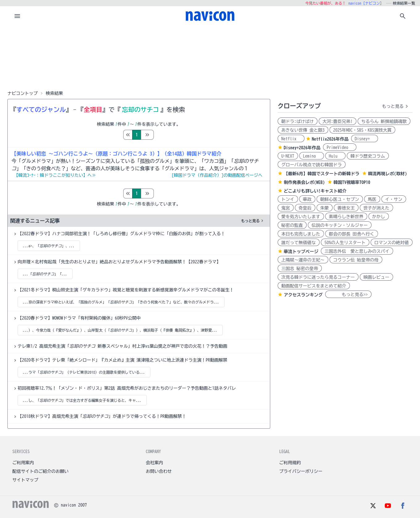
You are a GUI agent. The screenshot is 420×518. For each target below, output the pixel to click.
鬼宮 (286, 208)
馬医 (372, 199)
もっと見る (253, 221)
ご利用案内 (23, 463)
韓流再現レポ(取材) (388, 174)
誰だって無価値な (299, 243)
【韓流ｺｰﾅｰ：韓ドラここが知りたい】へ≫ (55, 175)
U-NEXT (288, 156)
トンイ (288, 199)
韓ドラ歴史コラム (368, 156)
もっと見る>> (348, 295)
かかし (379, 217)
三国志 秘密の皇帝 (300, 269)
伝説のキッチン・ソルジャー (340, 225)
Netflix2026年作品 (330, 139)
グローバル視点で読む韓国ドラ (312, 165)
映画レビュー (376, 277)
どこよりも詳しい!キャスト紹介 (315, 191)
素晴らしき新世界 (346, 217)
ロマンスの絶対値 (392, 243)
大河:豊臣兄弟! (338, 121)
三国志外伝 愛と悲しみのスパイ (357, 251)
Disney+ (365, 139)
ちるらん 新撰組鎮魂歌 (384, 121)
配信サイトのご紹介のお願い (40, 471)
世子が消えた (376, 208)
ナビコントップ (23, 93)
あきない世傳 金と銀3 (303, 130)
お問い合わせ (159, 471)
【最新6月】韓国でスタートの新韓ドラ (322, 174)
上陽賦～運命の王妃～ (303, 260)
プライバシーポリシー (301, 471)
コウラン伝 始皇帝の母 (356, 260)
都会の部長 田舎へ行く (352, 234)
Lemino (312, 156)
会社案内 (154, 463)
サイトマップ (25, 480)
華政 (307, 199)
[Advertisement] (210, 57)
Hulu (335, 156)
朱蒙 (325, 208)
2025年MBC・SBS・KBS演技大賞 (362, 130)
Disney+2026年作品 (302, 148)
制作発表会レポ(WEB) (304, 182)
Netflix (291, 139)
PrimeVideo (340, 147)
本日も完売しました (301, 234)
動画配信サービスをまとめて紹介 (314, 286)
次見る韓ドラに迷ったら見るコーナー (318, 277)
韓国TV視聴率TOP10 (352, 182)
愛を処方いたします (301, 217)
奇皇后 (305, 208)
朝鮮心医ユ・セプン (340, 199)
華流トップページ (301, 252)
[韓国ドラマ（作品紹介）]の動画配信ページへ (217, 175)
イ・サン (394, 199)
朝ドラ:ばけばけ (298, 121)
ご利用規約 (290, 463)
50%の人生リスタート (345, 243)
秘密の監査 (292, 225)
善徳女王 (346, 208)
